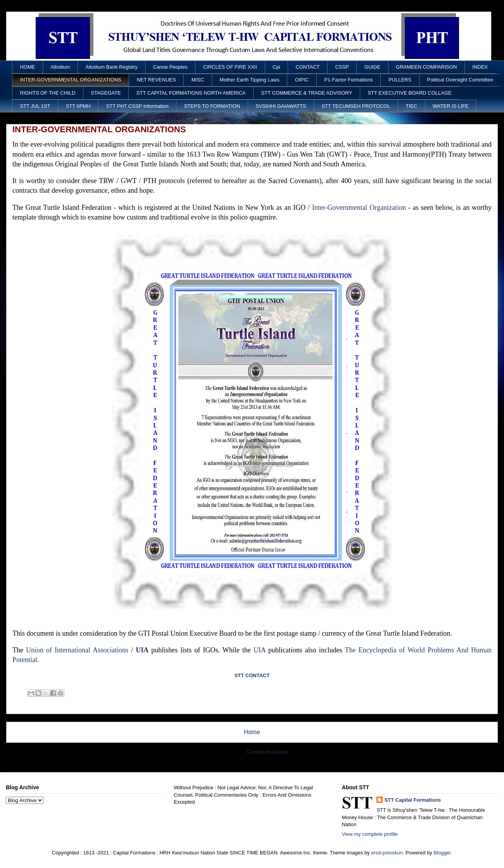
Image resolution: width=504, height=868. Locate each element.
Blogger (442, 853)
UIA (142, 650)
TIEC (411, 106)
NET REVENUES (156, 80)
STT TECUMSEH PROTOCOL (356, 106)
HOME (28, 67)
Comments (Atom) (267, 752)
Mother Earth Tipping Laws (249, 80)
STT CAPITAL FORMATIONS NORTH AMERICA (191, 93)
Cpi (276, 67)
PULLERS (400, 80)
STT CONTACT (252, 675)
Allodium (60, 67)
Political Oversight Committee (460, 80)
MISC (198, 80)
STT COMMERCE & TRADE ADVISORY (307, 93)
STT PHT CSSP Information (137, 106)
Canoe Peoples (170, 67)
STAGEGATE (106, 93)
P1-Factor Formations (349, 80)
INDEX (480, 67)
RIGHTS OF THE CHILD (48, 93)
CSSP (342, 67)
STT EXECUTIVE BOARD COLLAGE (409, 93)
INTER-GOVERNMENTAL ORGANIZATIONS (71, 80)
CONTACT (308, 67)
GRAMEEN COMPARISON (426, 67)
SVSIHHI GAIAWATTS (281, 106)
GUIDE (372, 67)
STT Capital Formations (413, 800)
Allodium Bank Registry (111, 67)
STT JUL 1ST (35, 106)
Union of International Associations (77, 650)
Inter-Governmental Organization (359, 207)
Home (252, 732)
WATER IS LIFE (450, 106)
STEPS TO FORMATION (212, 106)
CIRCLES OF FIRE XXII (230, 67)
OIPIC (302, 80)
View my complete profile (370, 834)
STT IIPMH (78, 106)
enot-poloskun (387, 853)
